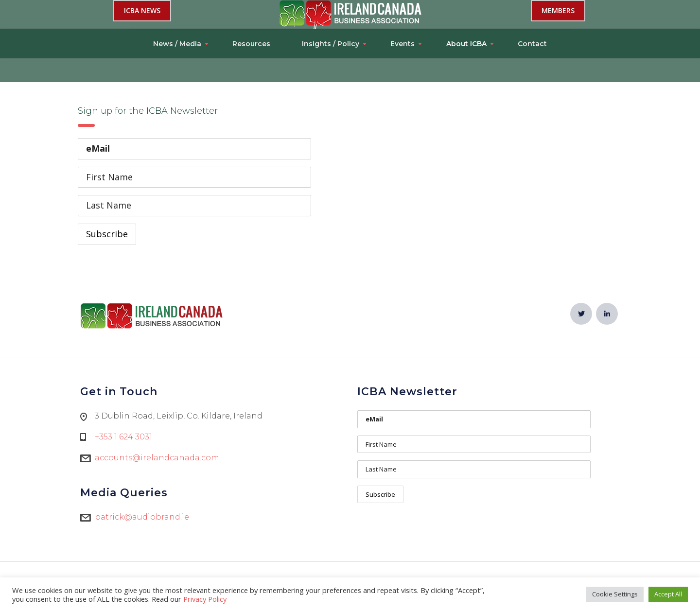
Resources (251, 15)
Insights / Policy (331, 15)
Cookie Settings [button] (615, 594)
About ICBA (466, 15)
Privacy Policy (205, 599)
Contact (532, 15)
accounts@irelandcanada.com (157, 458)
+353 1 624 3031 (123, 437)
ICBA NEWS (142, 54)
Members (558, 54)
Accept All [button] (668, 594)
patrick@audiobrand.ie (142, 517)
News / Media (177, 15)
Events (402, 15)
